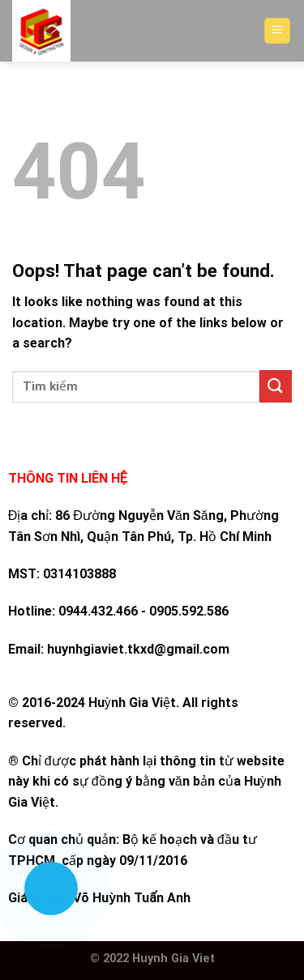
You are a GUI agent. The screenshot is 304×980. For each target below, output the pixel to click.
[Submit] (276, 386)
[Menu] (278, 31)
